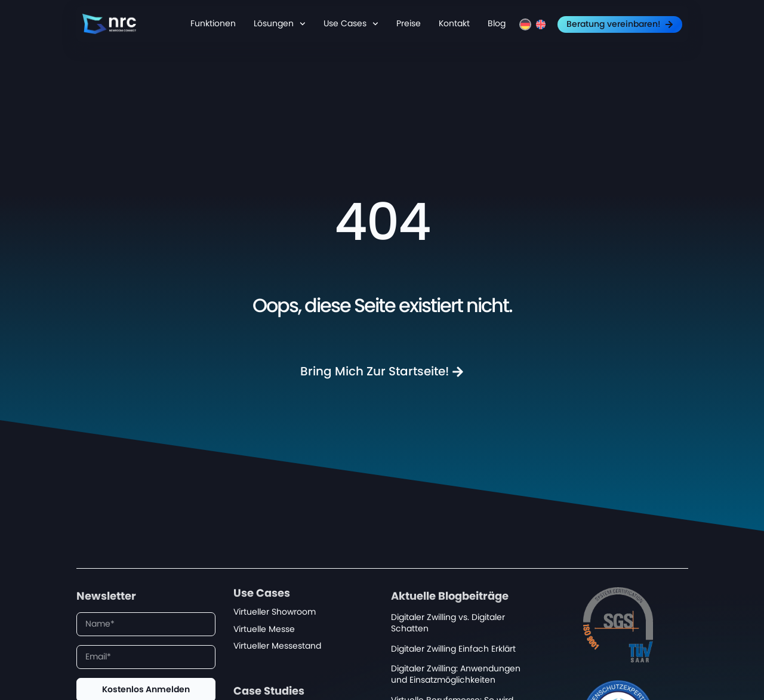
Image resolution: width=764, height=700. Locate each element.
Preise (409, 24)
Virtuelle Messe (264, 629)
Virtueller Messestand (277, 646)
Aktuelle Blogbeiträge (450, 597)
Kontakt (454, 24)
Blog (497, 24)
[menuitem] (525, 24)
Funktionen (213, 24)
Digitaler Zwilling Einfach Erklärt (453, 649)
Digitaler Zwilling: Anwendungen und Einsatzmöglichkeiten (456, 674)
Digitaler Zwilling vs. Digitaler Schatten (448, 623)
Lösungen (280, 24)
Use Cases (351, 24)
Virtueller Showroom (275, 612)
